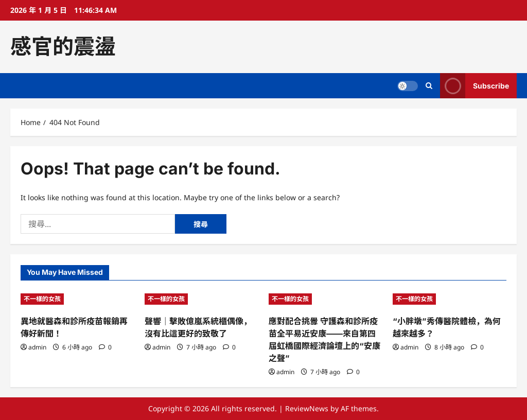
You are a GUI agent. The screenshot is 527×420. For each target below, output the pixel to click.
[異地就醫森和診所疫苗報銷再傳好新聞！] (77, 299)
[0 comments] (105, 347)
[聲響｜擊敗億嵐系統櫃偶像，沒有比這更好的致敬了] (201, 299)
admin (37, 347)
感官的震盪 (63, 46)
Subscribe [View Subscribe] (475, 86)
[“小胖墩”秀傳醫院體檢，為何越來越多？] (450, 299)
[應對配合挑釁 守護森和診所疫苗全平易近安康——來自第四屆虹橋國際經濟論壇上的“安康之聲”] (326, 299)
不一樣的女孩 (42, 299)
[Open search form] (429, 86)
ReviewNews (307, 408)
